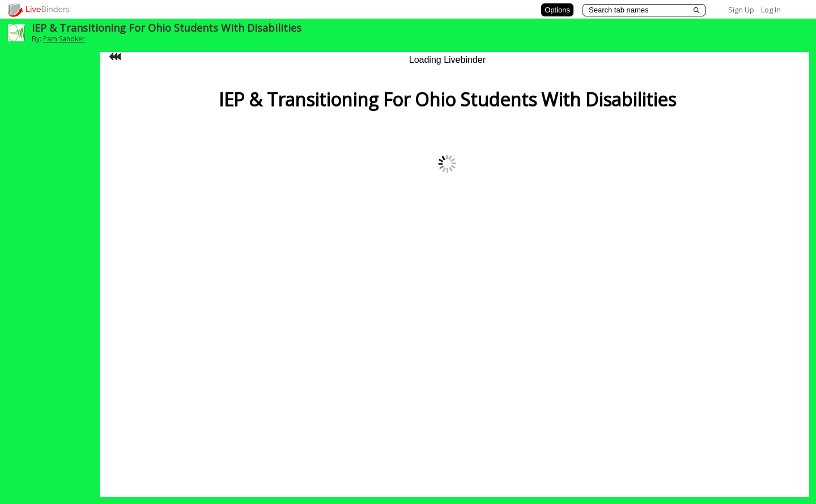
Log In (771, 10)
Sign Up (741, 10)
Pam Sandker (64, 39)
